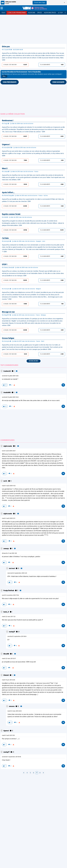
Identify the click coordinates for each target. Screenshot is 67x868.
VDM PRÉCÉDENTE (10, 82)
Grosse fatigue (8, 338)
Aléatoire (32, 13)
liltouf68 (6, 654)
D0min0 (6, 675)
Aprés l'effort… (8, 193)
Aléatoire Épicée (50, 13)
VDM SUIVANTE (58, 82)
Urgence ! (6, 145)
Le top (60, 13)
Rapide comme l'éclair (11, 214)
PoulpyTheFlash (9, 591)
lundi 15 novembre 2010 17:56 (10, 595)
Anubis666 (7, 393)
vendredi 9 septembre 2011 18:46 (11, 757)
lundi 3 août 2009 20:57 (9, 451)
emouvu (12, 706)
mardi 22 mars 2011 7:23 (9, 617)
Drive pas (6, 47)
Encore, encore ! (34, 361)
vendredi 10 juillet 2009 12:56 (10, 376)
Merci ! (5, 169)
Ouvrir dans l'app (40, 3)
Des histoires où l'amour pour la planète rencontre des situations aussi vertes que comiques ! (32, 74)
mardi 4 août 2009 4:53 (9, 486)
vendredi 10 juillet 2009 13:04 (10, 397)
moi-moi (12, 569)
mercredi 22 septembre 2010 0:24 (17, 573)
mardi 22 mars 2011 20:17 (9, 659)
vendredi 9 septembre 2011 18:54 (17, 637)
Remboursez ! (8, 121)
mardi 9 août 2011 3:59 (8, 735)
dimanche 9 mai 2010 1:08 (9, 553)
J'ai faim (5, 238)
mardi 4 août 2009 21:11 (9, 518)
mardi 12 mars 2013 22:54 (15, 711)
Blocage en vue (8, 312)
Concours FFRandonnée (17, 13)
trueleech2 (7, 371)
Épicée (40, 13)
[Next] (24, 773)
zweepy (6, 549)
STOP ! (5, 265)
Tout (3, 13)
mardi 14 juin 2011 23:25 (8, 680)
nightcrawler (8, 446)
